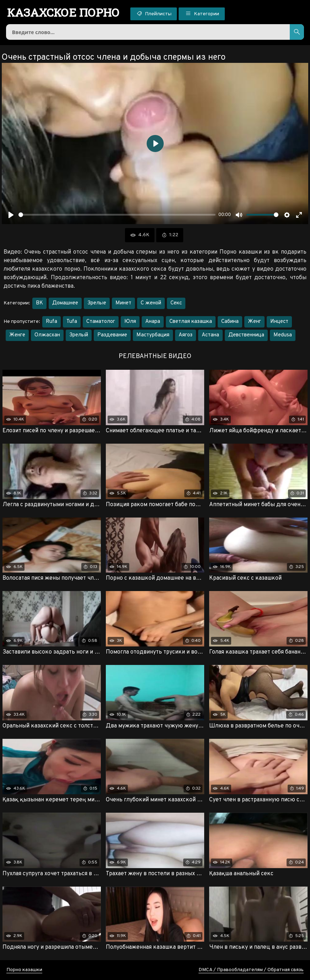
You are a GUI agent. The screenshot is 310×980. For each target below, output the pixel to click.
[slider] (117, 215)
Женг (254, 322)
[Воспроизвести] (11, 215)
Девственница (246, 335)
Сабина (230, 322)
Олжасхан (47, 335)
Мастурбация (153, 335)
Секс (176, 303)
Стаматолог (101, 322)
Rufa (51, 322)
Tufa (72, 322)
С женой (151, 303)
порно (63, 12)
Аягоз (186, 335)
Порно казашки (24, 970)
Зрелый (79, 335)
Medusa (283, 335)
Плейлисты (154, 13)
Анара (153, 322)
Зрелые (97, 303)
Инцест (279, 322)
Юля (130, 322)
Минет (123, 303)
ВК (39, 303)
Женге (17, 335)
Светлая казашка (191, 322)
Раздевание (112, 335)
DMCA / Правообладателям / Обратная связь (251, 970)
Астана (210, 335)
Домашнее (65, 303)
